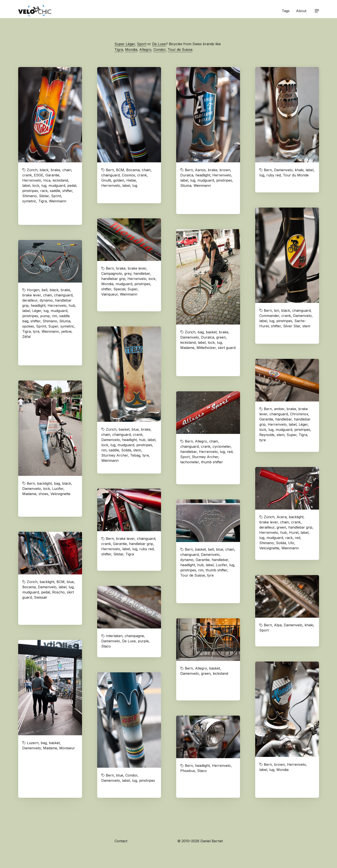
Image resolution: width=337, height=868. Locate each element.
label (26, 185)
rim (55, 316)
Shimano (30, 196)
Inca (47, 180)
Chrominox (299, 414)
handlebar (142, 273)
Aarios (200, 170)
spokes (28, 326)
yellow (66, 331)
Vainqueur (110, 294)
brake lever (137, 268)
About (301, 11)
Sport (142, 44)
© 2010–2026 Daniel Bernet (200, 841)
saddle (55, 191)
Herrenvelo (32, 180)
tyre (36, 331)
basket (211, 332)
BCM (120, 170)
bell (44, 290)
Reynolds (267, 435)
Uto (291, 543)
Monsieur (67, 748)
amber (279, 409)
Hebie (131, 180)
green (221, 337)
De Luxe (159, 44)
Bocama (133, 170)
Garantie (52, 175)
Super (132, 289)
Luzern (33, 743)
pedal (72, 185)
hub (72, 305)
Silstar (44, 196)
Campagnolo (112, 273)
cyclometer (222, 446)
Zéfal (26, 337)
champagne (134, 636)
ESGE (39, 175)
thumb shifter (212, 462)
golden (119, 180)
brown (225, 170)
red (230, 452)
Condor (160, 50)
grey (128, 273)
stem (306, 326)
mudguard (57, 185)
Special (119, 289)
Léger (37, 311)
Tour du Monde (296, 175)
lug (44, 185)
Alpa (278, 625)
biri (277, 310)
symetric (29, 201)
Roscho (58, 592)
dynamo (46, 300)
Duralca (187, 175)
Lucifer (58, 489)
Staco (106, 646)
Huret (294, 532)
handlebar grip (113, 279)
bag (201, 332)
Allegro (145, 50)
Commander (269, 316)
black (44, 170)
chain (67, 170)
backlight (44, 483)
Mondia (131, 50)
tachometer (190, 462)
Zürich (32, 170)
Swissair (41, 597)
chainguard (110, 175)
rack (44, 191)
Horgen (33, 290)
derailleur (30, 300)
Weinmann (58, 201)
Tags (286, 11)
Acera (282, 517)
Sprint (56, 196)
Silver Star (292, 326)
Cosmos (128, 175)
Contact (121, 841)
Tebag (135, 455)
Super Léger (125, 44)
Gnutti (106, 180)
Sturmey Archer (115, 455)
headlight (203, 175)
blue (135, 429)
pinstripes (30, 191)
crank (27, 175)
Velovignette (60, 494)
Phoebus (188, 771)
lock (36, 185)
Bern (110, 170)
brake (55, 170)
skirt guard (227, 348)
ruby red (274, 175)
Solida (126, 450)
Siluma (186, 185)
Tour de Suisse (180, 50)
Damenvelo (283, 170)
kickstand (60, 180)
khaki (299, 170)
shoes (43, 494)
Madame (187, 348)
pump (45, 316)
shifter (67, 191)
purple (143, 641)
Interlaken (114, 636)
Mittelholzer (206, 348)
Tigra (119, 50)
